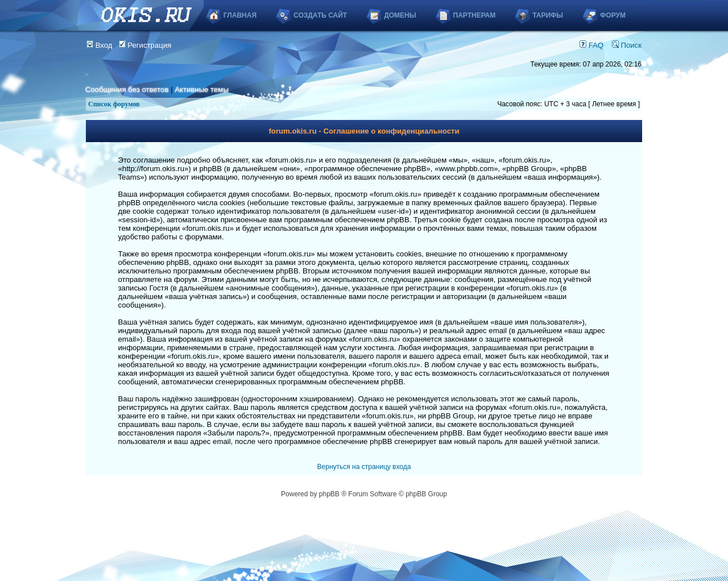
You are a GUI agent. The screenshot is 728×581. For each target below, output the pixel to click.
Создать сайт (320, 15)
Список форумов (114, 104)
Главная (240, 15)
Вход (100, 45)
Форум (613, 15)
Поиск (627, 45)
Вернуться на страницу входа (364, 467)
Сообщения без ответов (127, 90)
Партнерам (475, 15)
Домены (400, 15)
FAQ (591, 45)
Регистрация (145, 45)
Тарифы (548, 15)
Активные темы (202, 90)
